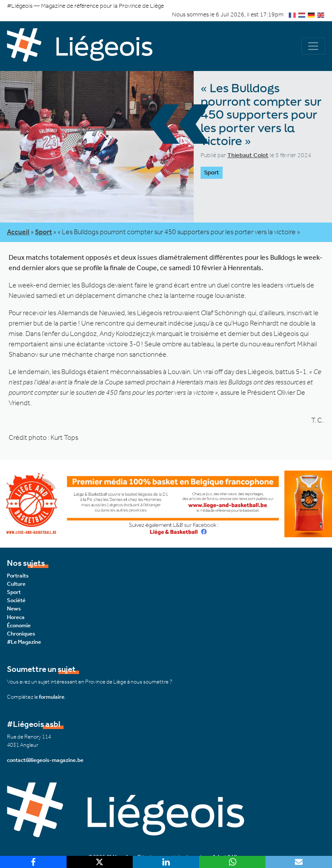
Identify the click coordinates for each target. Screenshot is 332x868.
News (14, 608)
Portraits (18, 576)
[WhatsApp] (233, 862)
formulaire (52, 697)
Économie (19, 625)
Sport (43, 232)
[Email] (299, 862)
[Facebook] (33, 862)
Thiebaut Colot (248, 155)
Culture (16, 584)
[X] (100, 862)
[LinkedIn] (166, 862)
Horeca (16, 617)
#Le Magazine (24, 642)
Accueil (18, 232)
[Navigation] (313, 46)
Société (16, 600)
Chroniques (21, 634)
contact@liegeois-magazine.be (45, 760)
